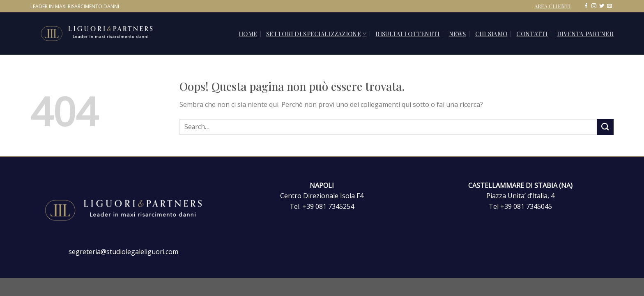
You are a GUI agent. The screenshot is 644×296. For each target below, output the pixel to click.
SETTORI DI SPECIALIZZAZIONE (316, 34)
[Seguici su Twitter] (602, 6)
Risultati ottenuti (407, 34)
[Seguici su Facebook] (586, 6)
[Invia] (605, 127)
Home (248, 34)
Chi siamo (491, 34)
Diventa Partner (585, 34)
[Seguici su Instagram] (594, 6)
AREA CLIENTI (553, 6)
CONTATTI (532, 34)
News (458, 34)
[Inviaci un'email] (609, 6)
